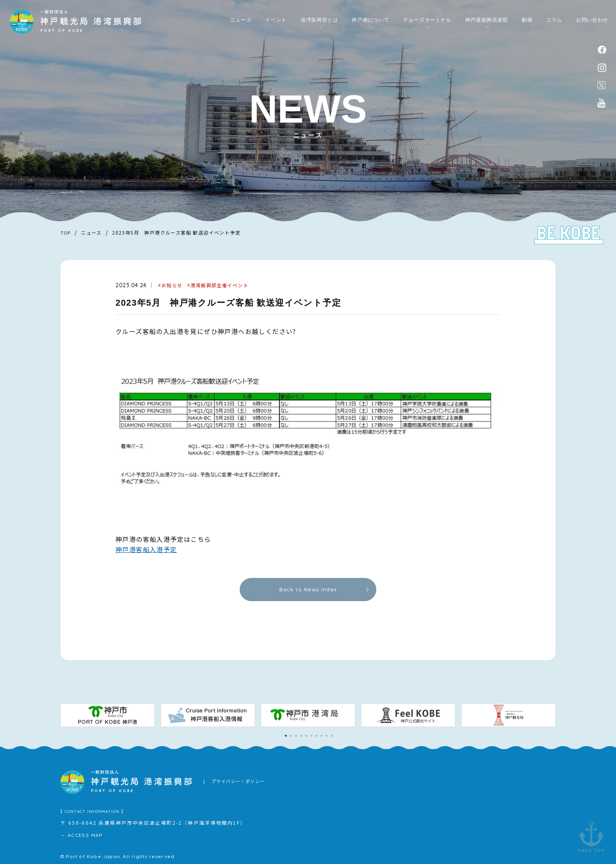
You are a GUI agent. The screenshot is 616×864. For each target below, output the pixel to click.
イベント (276, 20)
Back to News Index (308, 589)
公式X (601, 85)
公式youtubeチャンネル (601, 103)
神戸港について (370, 20)
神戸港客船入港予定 (146, 549)
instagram (602, 68)
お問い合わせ (592, 20)
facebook (602, 50)
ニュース (241, 20)
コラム (554, 20)
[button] (286, 736)
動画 (527, 20)
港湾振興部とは (319, 20)
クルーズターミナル (427, 20)
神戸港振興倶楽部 (487, 20)
